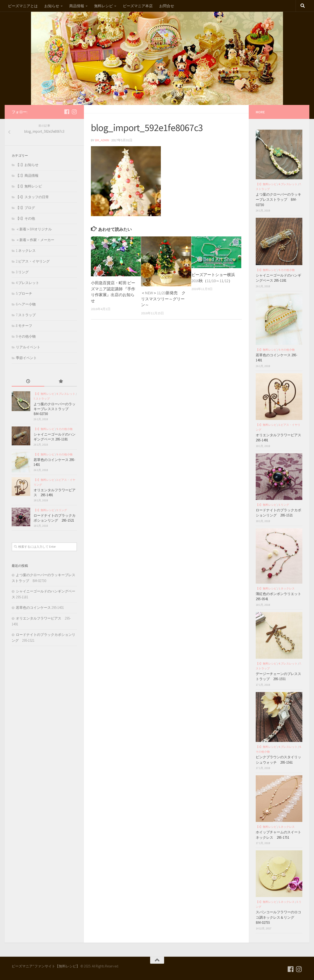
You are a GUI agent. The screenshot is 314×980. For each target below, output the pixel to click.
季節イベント (26, 358)
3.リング (22, 272)
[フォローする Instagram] (74, 112)
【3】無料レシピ (29, 186)
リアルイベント (28, 347)
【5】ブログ (25, 208)
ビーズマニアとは (23, 6)
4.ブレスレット (28, 283)
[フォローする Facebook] (67, 112)
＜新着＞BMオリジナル (34, 229)
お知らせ (52, 6)
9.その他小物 (26, 336)
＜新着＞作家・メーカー (35, 240)
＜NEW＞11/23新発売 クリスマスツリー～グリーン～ (163, 299)
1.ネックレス (26, 251)
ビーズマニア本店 (138, 6)
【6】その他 (25, 218)
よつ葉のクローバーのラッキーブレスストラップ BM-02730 (55, 409)
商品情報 (77, 6)
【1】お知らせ (27, 165)
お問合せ (167, 6)
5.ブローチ (24, 293)
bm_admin (102, 140)
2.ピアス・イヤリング (33, 261)
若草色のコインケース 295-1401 (40, 608)
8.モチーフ (24, 326)
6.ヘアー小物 (26, 304)
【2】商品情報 (27, 175)
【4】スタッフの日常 (32, 197)
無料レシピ (104, 6)
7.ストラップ (26, 315)
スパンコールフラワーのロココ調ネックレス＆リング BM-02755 (278, 917)
